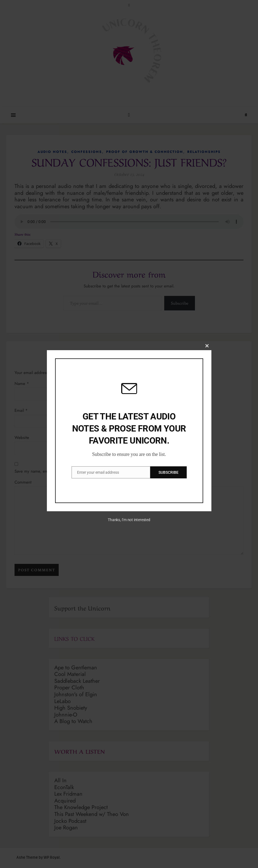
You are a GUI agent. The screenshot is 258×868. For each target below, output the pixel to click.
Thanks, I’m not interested (129, 520)
